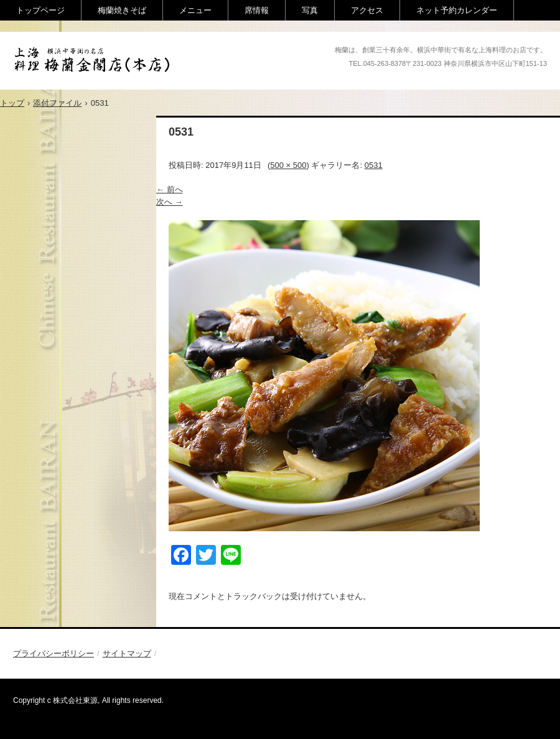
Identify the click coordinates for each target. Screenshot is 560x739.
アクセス (367, 10)
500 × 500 (288, 165)
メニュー (195, 10)
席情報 (257, 10)
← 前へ (170, 189)
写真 (310, 10)
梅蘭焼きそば (122, 10)
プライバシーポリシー (54, 653)
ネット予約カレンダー (457, 10)
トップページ (40, 10)
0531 (374, 165)
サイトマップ (127, 653)
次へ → (170, 202)
